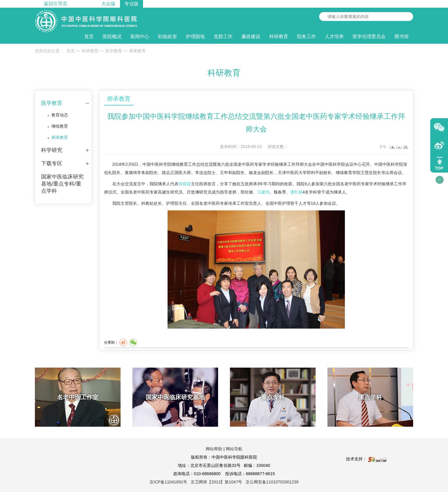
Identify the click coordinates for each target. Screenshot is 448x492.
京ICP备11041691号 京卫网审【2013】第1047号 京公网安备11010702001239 (224, 482)
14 (405, 147)
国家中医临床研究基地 (175, 397)
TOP (439, 168)
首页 (89, 36)
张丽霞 (185, 184)
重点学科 (370, 397)
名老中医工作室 (78, 397)
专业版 (132, 4)
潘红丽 (296, 192)
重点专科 (273, 397)
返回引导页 (56, 4)
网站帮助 (214, 449)
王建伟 (263, 192)
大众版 (108, 4)
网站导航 (234, 449)
